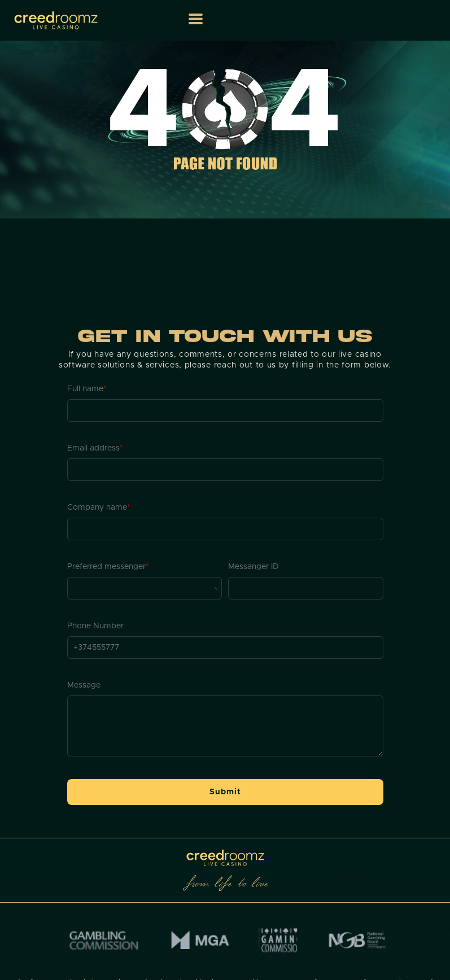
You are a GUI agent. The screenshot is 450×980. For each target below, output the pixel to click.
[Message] (225, 726)
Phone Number (95, 626)
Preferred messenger (108, 567)
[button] (196, 19)
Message (84, 685)
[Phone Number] (225, 648)
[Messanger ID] (305, 588)
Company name (99, 508)
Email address (95, 448)
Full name (87, 389)
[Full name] (225, 410)
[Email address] (225, 470)
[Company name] (225, 529)
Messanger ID (254, 567)
